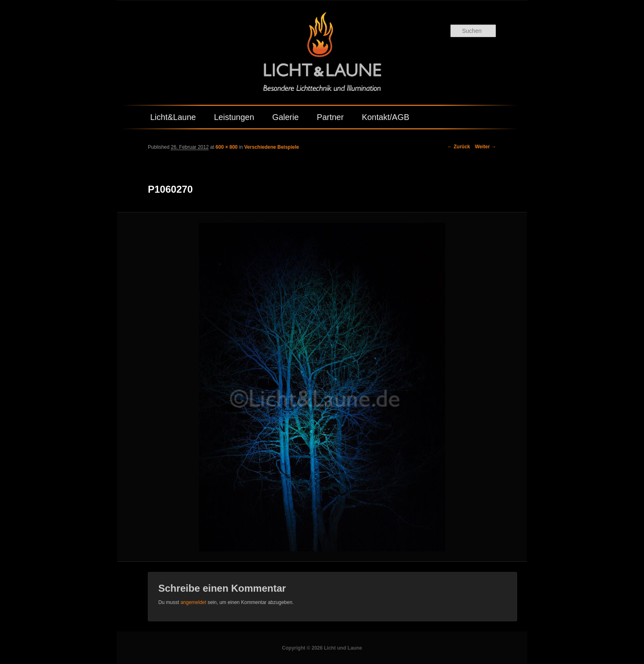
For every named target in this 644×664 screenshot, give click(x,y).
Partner (330, 117)
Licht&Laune (173, 117)
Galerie (285, 117)
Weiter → (485, 147)
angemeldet (193, 602)
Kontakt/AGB (386, 117)
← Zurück (459, 147)
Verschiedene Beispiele (272, 147)
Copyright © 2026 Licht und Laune (322, 648)
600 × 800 (227, 147)
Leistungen (234, 117)
